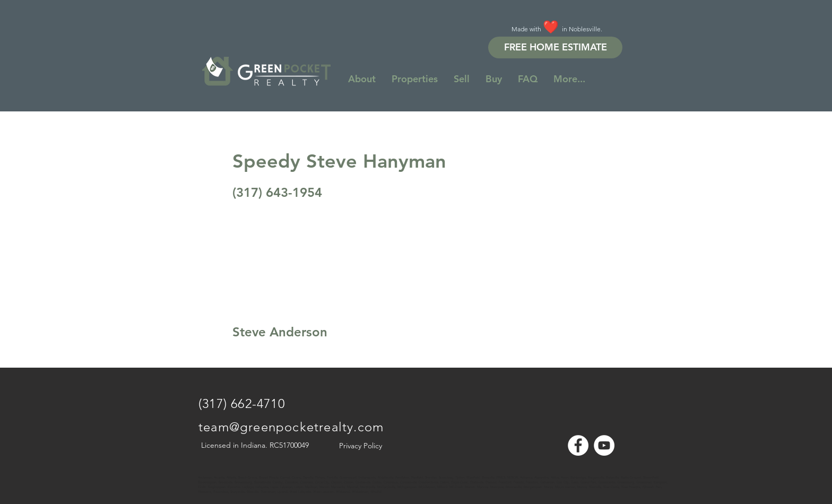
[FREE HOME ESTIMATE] (555, 47)
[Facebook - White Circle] (578, 445)
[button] (569, 79)
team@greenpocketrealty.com (291, 427)
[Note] (208, 472)
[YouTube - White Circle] (604, 445)
